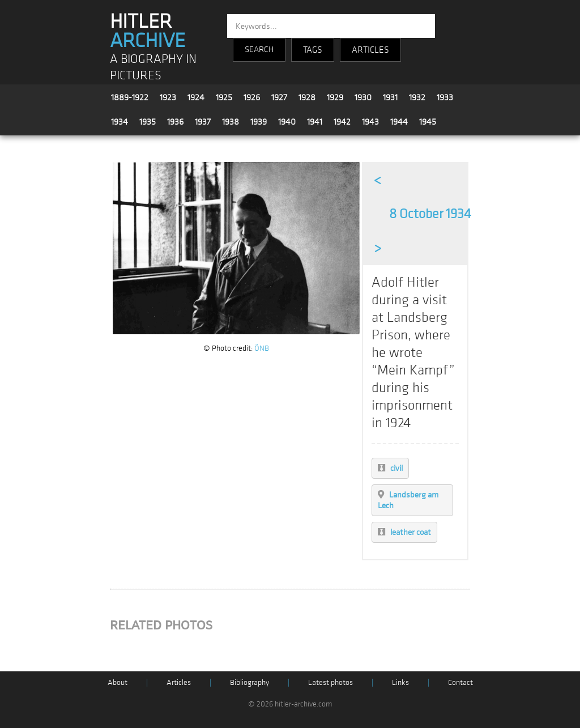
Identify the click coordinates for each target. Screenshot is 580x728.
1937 (203, 122)
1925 (224, 97)
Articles (179, 682)
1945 (428, 122)
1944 (399, 122)
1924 (196, 97)
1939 (259, 122)
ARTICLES (370, 50)
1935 (148, 122)
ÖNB (262, 348)
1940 (287, 122)
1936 (175, 122)
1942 (342, 122)
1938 (231, 122)
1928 (307, 97)
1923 (168, 97)
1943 (370, 122)
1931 (390, 97)
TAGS (313, 50)
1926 (252, 97)
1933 (445, 97)
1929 (335, 97)
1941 (315, 122)
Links (400, 682)
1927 (279, 97)
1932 (417, 97)
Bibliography (250, 682)
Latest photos (330, 682)
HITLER (148, 31)
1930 (363, 97)
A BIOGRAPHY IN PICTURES (153, 67)
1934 (120, 122)
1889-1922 (130, 97)
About (118, 682)
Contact (460, 682)
